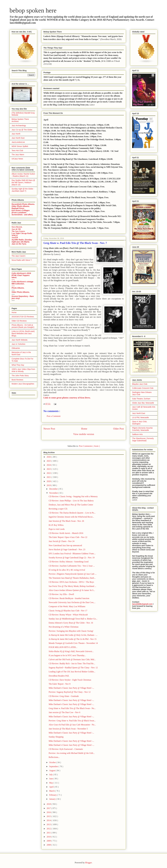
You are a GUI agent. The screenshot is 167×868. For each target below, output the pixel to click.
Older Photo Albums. (21, 206)
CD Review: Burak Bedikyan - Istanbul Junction (69, 598)
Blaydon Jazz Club (140, 384)
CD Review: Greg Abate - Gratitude (64, 696)
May (51, 783)
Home (84, 429)
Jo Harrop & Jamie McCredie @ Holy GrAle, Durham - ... (73, 635)
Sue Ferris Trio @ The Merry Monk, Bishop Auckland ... (72, 586)
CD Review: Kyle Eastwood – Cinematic (66, 749)
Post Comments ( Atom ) (89, 446)
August (52, 770)
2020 (49, 481)
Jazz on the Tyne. (19, 244)
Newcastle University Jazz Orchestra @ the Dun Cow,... (72, 602)
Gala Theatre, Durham (141, 399)
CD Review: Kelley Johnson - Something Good (69, 562)
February (53, 795)
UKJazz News (17, 159)
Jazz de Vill (16, 229)
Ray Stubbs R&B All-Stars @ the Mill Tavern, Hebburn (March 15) (23, 182)
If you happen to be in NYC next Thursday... (67, 655)
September (54, 766)
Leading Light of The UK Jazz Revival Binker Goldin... (72, 672)
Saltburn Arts (137, 434)
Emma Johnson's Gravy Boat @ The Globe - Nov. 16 (71, 623)
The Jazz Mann (18, 155)
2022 (49, 473)
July (51, 775)
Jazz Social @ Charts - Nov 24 (62, 541)
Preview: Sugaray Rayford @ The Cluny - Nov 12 (70, 692)
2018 (49, 804)
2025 (49, 461)
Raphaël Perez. (18, 208)
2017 (49, 808)
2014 (49, 820)
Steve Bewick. (17, 227)
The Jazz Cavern (19, 256)
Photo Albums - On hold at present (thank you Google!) (23, 326)
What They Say (18, 365)
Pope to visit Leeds (57, 529)
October (53, 762)
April (52, 787)
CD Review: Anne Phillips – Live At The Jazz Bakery (71, 501)
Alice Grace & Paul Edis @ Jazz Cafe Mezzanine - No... (72, 725)
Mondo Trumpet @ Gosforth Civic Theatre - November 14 (73, 643)
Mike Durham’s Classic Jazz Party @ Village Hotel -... (71, 745)
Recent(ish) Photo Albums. (23, 204)
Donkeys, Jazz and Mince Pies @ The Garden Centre (71, 505)
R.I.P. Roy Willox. (56, 525)
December (54, 489)
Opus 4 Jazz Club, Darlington (140, 423)
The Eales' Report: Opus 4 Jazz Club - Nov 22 (68, 537)
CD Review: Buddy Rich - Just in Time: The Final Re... (72, 664)
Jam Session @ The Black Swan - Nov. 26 (66, 521)
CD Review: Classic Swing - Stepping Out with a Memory (73, 496)
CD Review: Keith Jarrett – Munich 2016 (66, 533)
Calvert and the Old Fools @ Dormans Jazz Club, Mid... (72, 659)
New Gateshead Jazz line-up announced (65, 545)
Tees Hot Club (17, 150)
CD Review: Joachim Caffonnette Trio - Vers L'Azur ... (72, 566)
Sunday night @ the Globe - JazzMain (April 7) (23, 190)
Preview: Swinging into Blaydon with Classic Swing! (71, 631)
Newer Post (49, 429)
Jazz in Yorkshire (18, 344)
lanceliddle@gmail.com (142, 604)
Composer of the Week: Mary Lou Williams (67, 606)
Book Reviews (17, 380)
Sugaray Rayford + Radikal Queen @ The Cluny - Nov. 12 (73, 668)
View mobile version (84, 434)
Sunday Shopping (56, 737)
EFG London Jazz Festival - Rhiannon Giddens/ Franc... (72, 554)
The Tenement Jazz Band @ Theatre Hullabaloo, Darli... (72, 578)
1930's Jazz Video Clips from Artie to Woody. (23, 370)
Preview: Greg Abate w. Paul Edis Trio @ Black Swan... (72, 721)
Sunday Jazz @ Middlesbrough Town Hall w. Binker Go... (73, 619)
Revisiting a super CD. (58, 509)
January (53, 799)
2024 (49, 465)
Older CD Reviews (19, 321)
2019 (49, 485)
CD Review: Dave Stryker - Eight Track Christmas (70, 680)
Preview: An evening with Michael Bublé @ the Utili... (72, 753)
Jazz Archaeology (19, 126)
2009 (49, 841)
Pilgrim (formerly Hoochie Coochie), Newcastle (142, 429)
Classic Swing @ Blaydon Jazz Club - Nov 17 (68, 611)
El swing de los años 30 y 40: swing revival (67, 570)
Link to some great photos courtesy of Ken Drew (67, 398)
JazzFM (15, 238)
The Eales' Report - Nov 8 (60, 684)
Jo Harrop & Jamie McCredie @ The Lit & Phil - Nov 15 (73, 639)
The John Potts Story (20, 376)
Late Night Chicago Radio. (22, 233)
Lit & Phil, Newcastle (141, 417)
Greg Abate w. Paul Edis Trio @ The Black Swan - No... (72, 708)
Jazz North (16, 134)
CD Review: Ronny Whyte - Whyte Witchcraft (68, 615)
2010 (49, 837)
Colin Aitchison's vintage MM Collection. (22, 283)
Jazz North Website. (20, 340)
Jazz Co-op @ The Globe (22, 130)
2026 (49, 457)
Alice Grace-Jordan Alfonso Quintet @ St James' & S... (72, 590)
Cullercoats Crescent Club (143, 388)
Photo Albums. (18, 288)
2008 (49, 845)
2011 (49, 833)
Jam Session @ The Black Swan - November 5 (68, 729)
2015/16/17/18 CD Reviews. (23, 317)
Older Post (118, 429)
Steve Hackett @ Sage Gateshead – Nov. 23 (67, 549)
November (54, 493)
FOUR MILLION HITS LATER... (63, 647)
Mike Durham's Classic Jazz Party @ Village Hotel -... (71, 688)
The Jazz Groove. (18, 231)
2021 (49, 477)
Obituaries (16, 348)
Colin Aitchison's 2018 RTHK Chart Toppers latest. (21, 275)
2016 (49, 812)
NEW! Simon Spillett (20, 146)
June (51, 779)
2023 (49, 469)
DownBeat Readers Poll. (59, 676)
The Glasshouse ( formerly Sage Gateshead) (143, 439)
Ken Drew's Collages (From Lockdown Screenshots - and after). (22, 213)
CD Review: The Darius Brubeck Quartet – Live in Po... (72, 513)
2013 (49, 824)
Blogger (89, 863)
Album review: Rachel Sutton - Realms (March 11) (23, 175)
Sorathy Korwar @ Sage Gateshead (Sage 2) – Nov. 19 (72, 558)
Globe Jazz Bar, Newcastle (143, 403)
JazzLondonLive (18, 142)
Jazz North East (18, 138)
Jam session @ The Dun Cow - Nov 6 (64, 712)
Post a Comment (54, 416)
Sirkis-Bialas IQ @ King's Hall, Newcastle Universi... (71, 651)
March (52, 791)
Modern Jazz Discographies (23, 384)
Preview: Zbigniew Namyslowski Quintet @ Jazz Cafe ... (73, 574)
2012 (49, 829)
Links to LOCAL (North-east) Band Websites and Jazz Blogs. (23, 333)
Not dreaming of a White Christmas (64, 627)
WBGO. (15, 235)
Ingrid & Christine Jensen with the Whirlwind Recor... (71, 517)
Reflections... (54, 757)
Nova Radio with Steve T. (22, 260)
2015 (49, 816)
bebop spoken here (33, 10)
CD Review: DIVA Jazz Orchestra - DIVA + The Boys (71, 582)
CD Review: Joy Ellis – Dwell (61, 594)
